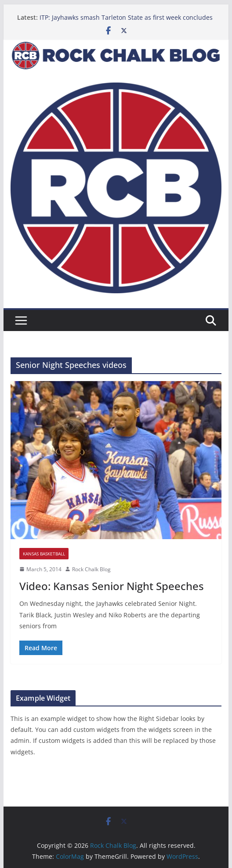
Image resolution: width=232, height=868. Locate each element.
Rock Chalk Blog (91, 569)
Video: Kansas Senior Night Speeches (112, 586)
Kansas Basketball (44, 554)
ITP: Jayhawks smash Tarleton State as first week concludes (126, 17)
